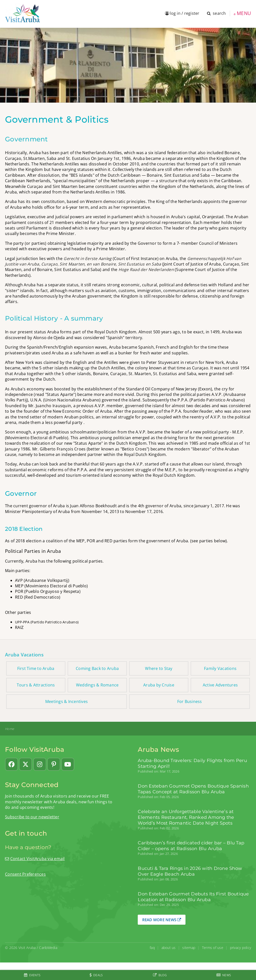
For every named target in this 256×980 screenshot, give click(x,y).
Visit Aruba (27, 948)
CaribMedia (48, 948)
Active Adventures (220, 685)
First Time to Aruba (36, 668)
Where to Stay (159, 668)
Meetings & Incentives (66, 701)
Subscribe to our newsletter (32, 817)
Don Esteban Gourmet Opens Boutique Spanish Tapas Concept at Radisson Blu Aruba (193, 789)
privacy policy (241, 948)
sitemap (189, 948)
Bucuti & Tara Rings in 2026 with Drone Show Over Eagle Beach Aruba (190, 871)
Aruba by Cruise (159, 685)
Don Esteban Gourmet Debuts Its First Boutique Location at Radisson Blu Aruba (193, 897)
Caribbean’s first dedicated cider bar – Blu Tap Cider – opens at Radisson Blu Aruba (191, 846)
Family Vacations (220, 668)
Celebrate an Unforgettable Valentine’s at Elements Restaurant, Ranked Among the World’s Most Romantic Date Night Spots (186, 817)
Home (9, 729)
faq (152, 948)
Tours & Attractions (36, 685)
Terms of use (213, 948)
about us (169, 948)
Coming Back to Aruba (97, 668)
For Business (190, 701)
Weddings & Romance (97, 685)
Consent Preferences (25, 874)
